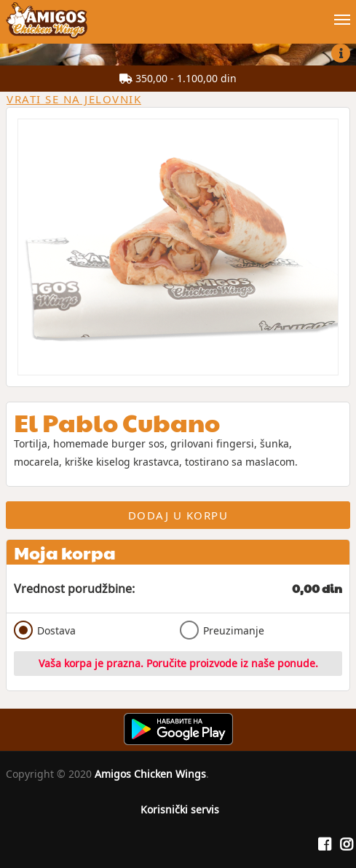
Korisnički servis (180, 809)
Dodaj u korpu (178, 515)
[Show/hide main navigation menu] (178, 13)
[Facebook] (325, 845)
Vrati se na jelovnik (74, 99)
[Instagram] (347, 845)
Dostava (45, 630)
